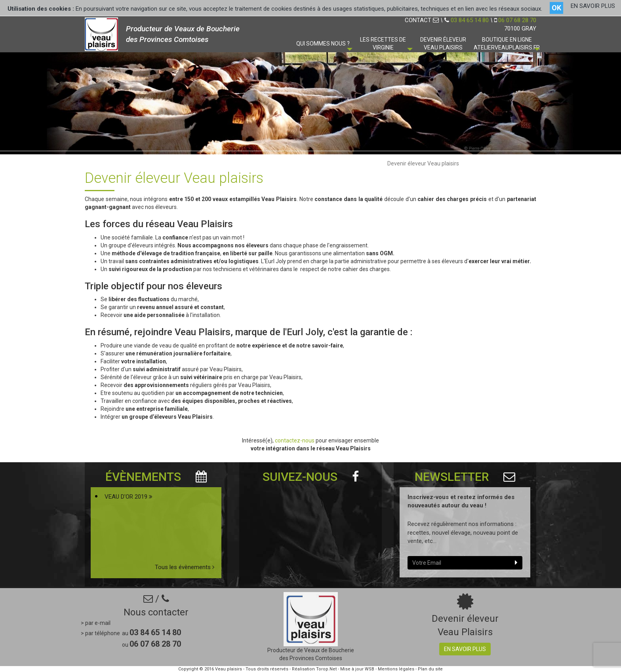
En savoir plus (465, 649)
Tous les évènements (185, 567)
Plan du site (430, 669)
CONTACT (422, 20)
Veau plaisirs (229, 669)
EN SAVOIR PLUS (593, 6)
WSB (370, 669)
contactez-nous (295, 440)
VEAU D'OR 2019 (129, 497)
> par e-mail (96, 623)
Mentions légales (396, 669)
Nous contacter (156, 612)
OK (556, 8)
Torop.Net (326, 669)
